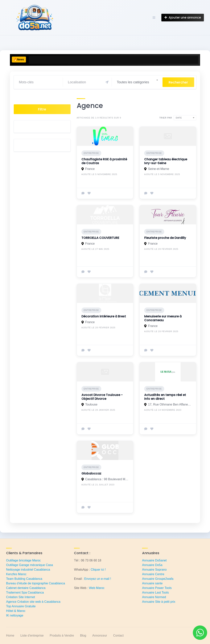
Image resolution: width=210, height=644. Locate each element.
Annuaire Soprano (154, 570)
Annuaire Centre (153, 574)
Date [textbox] (179, 118)
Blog (83, 635)
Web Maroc (97, 588)
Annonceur (100, 635)
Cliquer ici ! (98, 570)
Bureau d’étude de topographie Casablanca (36, 583)
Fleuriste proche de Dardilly (165, 238)
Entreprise (91, 153)
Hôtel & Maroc (16, 611)
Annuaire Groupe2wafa (158, 579)
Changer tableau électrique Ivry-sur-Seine (166, 161)
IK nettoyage (15, 615)
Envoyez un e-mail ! (98, 579)
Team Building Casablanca (24, 579)
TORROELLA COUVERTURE (100, 238)
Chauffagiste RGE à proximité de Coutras (104, 161)
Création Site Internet (21, 597)
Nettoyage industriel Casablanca (28, 570)
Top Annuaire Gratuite (21, 606)
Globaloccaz (91, 473)
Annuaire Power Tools (157, 588)
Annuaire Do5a (152, 565)
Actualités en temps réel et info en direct (165, 397)
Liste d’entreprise (32, 635)
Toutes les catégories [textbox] (133, 82)
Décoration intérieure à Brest (104, 316)
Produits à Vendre (62, 635)
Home (10, 635)
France (90, 169)
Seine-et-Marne (159, 169)
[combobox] (137, 82)
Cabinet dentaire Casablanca (26, 588)
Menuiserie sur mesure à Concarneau (163, 318)
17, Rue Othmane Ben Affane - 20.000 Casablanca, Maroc (170, 404)
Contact (118, 635)
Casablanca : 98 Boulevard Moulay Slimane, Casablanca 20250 (107, 479)
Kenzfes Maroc (16, 574)
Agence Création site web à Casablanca (33, 602)
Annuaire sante (152, 583)
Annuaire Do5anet (154, 560)
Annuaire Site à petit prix (159, 602)
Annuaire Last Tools (155, 592)
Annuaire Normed (154, 597)
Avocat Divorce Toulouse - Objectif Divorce (102, 397)
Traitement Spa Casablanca (25, 592)
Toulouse (91, 404)
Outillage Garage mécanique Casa (29, 565)
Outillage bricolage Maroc (23, 560)
